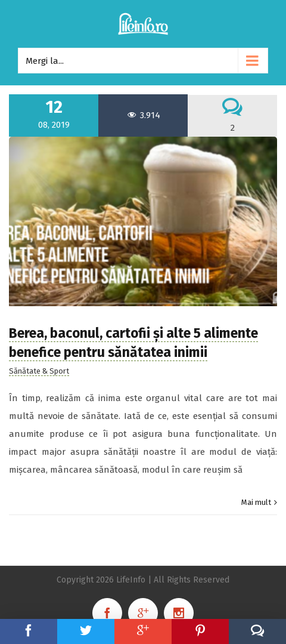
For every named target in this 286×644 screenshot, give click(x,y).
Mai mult (256, 502)
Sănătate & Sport (39, 371)
